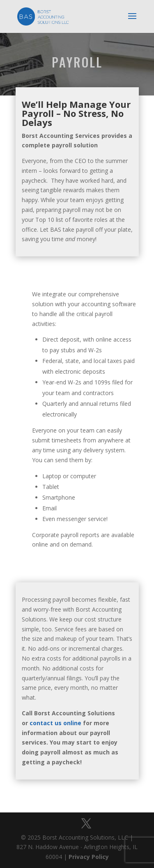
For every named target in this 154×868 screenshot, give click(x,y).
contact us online (55, 723)
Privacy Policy (89, 857)
